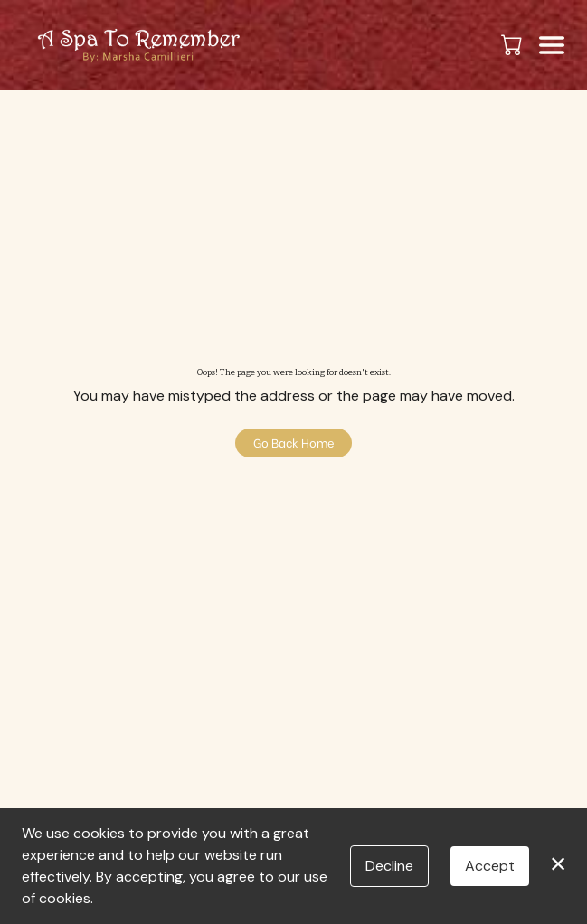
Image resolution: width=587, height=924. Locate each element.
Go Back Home (294, 442)
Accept (490, 866)
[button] (513, 44)
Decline (389, 866)
